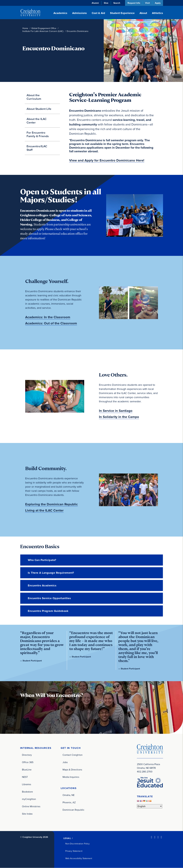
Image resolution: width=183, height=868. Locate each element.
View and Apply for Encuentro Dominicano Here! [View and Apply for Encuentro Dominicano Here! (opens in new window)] (107, 160)
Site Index (27, 814)
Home (25, 28)
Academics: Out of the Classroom (51, 323)
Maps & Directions (72, 770)
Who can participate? (42, 560)
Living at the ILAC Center (44, 510)
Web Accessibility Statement (79, 858)
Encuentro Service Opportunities (49, 598)
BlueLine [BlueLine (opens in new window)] (27, 770)
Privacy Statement (74, 851)
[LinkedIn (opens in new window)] (151, 837)
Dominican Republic (73, 810)
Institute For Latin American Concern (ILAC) (43, 31)
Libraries (27, 784)
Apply (158, 3)
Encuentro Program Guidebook (48, 611)
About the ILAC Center (37, 121)
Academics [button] (60, 13)
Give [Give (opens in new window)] (106, 3)
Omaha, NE (69, 795)
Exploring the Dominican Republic (51, 504)
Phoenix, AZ (69, 802)
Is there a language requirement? (51, 573)
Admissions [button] (80, 13)
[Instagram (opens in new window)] (158, 837)
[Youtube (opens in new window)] (161, 837)
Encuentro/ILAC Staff (37, 148)
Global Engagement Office (44, 28)
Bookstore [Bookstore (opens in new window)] (28, 792)
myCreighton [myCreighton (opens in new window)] (29, 799)
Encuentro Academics (42, 585)
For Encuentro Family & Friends (38, 134)
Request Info (134, 3)
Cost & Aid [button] (98, 13)
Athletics (157, 13)
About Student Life (39, 109)
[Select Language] (150, 806)
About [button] (143, 13)
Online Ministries (31, 806)
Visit (148, 3)
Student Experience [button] (122, 13)
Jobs (65, 762)
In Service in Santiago (116, 411)
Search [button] (117, 3)
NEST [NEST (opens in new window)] (25, 777)
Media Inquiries (71, 777)
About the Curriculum (34, 97)
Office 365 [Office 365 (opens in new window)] (28, 762)
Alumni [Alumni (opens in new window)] (95, 3)
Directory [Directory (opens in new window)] (27, 755)
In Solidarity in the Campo (119, 417)
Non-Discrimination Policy (78, 844)
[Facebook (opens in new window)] (155, 837)
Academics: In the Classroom (48, 317)
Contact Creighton (73, 755)
